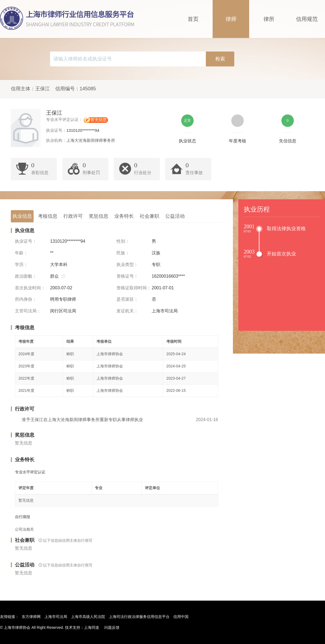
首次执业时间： (30, 288)
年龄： (21, 253)
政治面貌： (26, 276)
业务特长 (124, 216)
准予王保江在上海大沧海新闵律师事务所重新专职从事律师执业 (82, 420)
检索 (220, 59)
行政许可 (73, 216)
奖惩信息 (99, 216)
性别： (123, 241)
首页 (193, 19)
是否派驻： (127, 299)
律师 (231, 19)
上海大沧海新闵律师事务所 (91, 140)
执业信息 (22, 216)
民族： (123, 253)
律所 (269, 19)
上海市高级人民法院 (88, 617)
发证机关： (127, 311)
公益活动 (175, 216)
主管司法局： (28, 311)
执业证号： (26, 241)
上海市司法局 (56, 617)
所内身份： (26, 299)
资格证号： (127, 276)
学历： (21, 265)
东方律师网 (31, 617)
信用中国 (181, 617)
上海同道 (92, 627)
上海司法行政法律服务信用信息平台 (139, 617)
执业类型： (127, 265)
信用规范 (307, 19)
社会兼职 (149, 216)
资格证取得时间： (134, 288)
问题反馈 (112, 627)
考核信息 (48, 216)
